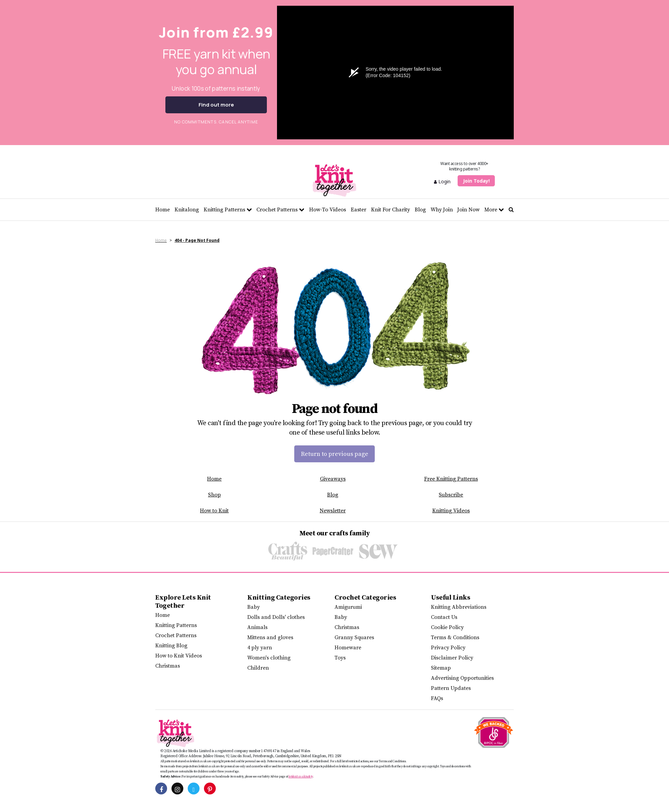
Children (258, 668)
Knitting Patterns (228, 210)
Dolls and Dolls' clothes (276, 617)
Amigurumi (348, 607)
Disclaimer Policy (452, 658)
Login (442, 181)
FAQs (437, 698)
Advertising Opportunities (462, 678)
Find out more (216, 105)
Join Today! (476, 181)
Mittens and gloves (270, 637)
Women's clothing (269, 658)
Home (163, 210)
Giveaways (333, 479)
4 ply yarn (260, 648)
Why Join (442, 210)
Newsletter (333, 511)
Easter (359, 210)
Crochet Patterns (280, 210)
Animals (257, 627)
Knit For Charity (390, 210)
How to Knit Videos (179, 656)
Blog (420, 210)
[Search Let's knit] (511, 210)
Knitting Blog (171, 646)
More (494, 210)
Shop (214, 495)
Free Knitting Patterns (451, 479)
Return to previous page (335, 454)
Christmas (168, 666)
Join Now (468, 210)
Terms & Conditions (455, 637)
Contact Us (444, 617)
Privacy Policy (448, 648)
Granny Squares (354, 637)
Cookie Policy (447, 627)
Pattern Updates (451, 688)
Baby (253, 607)
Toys (340, 658)
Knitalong (187, 210)
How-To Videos (328, 210)
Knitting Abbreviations (459, 607)
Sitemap (441, 668)
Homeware (348, 648)
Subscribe (451, 495)
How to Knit (214, 511)
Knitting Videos (451, 511)
